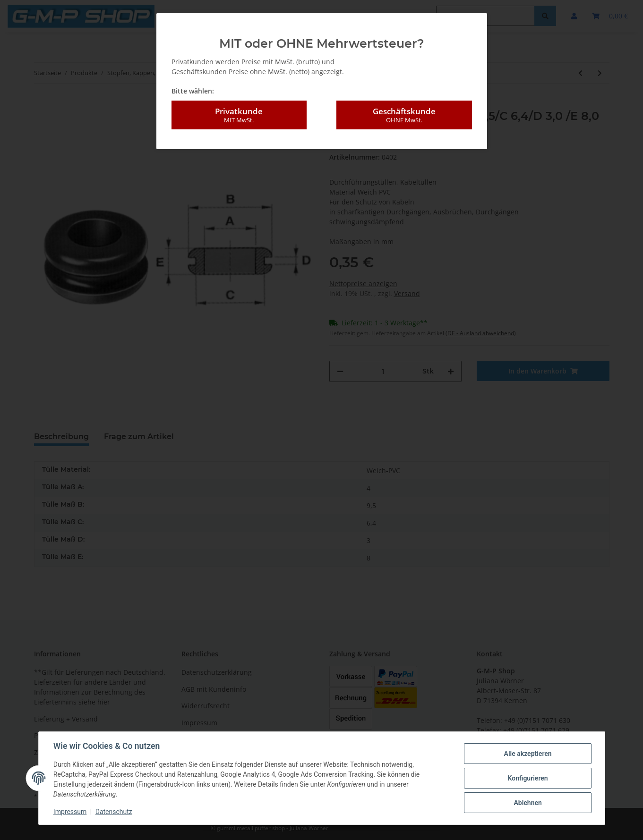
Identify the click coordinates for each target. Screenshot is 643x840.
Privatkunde (239, 115)
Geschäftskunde (404, 115)
